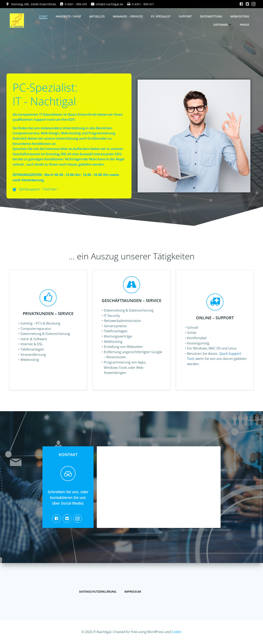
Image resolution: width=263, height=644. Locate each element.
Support (185, 16)
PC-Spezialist (161, 16)
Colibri (177, 632)
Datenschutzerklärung (98, 592)
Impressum (133, 592)
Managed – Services (128, 16)
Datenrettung (211, 16)
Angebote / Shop (68, 16)
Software (223, 25)
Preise (245, 25)
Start (43, 16)
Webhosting (240, 16)
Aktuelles (97, 16)
